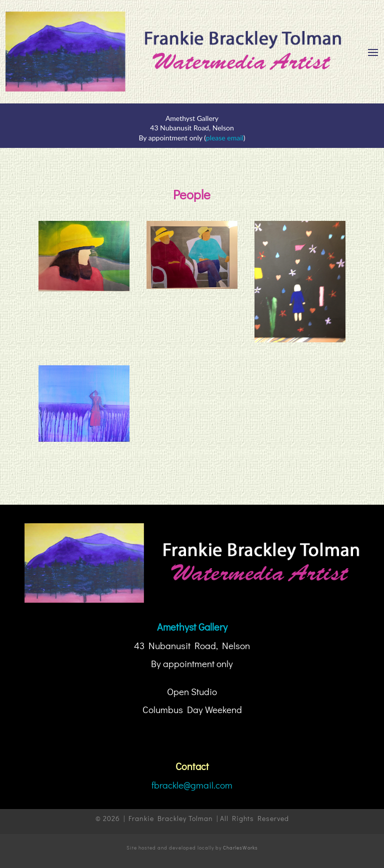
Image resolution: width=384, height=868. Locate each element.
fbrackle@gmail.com (192, 785)
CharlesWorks (240, 848)
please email (225, 138)
